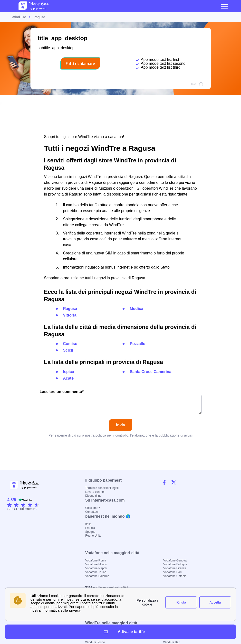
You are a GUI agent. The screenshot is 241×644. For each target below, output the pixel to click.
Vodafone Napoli (96, 568)
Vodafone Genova (175, 560)
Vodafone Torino (96, 572)
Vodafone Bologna (175, 564)
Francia (90, 528)
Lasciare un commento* (121, 402)
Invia (120, 425)
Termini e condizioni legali (102, 488)
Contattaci (92, 512)
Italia (88, 524)
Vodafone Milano (96, 564)
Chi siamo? (93, 508)
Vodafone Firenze (175, 568)
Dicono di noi (94, 496)
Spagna (90, 532)
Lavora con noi (95, 492)
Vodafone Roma (96, 560)
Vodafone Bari (172, 572)
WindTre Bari (172, 642)
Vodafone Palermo (97, 576)
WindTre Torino (95, 642)
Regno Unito (93, 536)
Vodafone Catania (175, 576)
